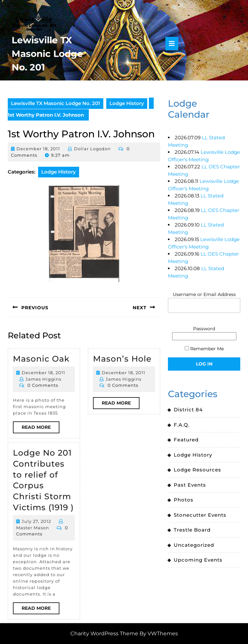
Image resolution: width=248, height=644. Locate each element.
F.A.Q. (182, 425)
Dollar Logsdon (92, 149)
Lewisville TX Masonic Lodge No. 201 (47, 54)
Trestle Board (192, 530)
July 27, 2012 (36, 521)
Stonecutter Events (200, 515)
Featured (186, 440)
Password (204, 329)
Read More (41, 428)
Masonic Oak (41, 359)
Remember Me (204, 349)
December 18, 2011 (38, 149)
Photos (184, 500)
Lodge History (127, 103)
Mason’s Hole (122, 359)
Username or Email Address (204, 294)
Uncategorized (194, 545)
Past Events (190, 485)
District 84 (188, 410)
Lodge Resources (197, 470)
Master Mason (33, 528)
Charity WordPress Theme (104, 633)
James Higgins (43, 379)
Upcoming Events (198, 560)
